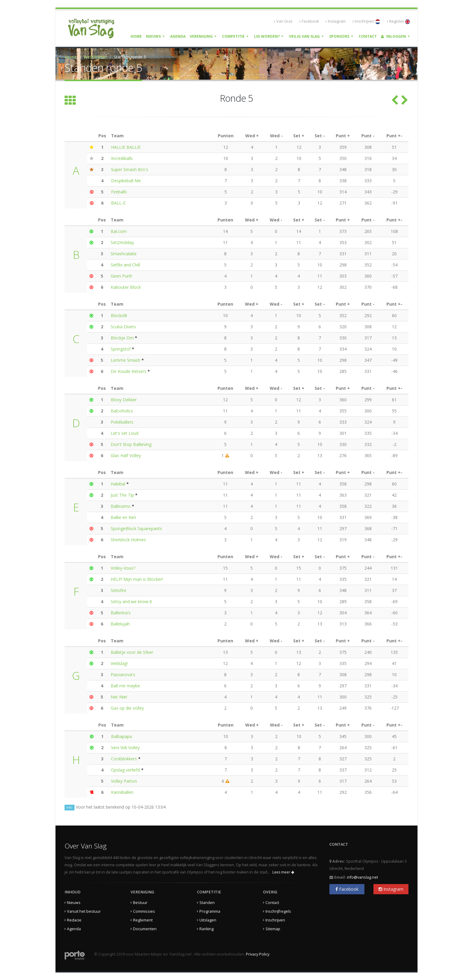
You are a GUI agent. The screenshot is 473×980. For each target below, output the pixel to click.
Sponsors (339, 36)
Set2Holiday (122, 242)
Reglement (143, 920)
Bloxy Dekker (124, 400)
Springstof (121, 349)
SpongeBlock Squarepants (136, 528)
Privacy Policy (258, 954)
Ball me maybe (125, 686)
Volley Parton (124, 781)
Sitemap (273, 929)
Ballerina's (121, 613)
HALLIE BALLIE (126, 147)
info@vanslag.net (362, 877)
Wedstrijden (95, 57)
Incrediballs (122, 158)
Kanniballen (122, 792)
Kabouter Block (126, 287)
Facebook (309, 21)
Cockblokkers (124, 759)
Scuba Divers (123, 327)
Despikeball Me (126, 181)
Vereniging (201, 36)
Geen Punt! (121, 276)
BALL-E (118, 203)
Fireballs (119, 192)
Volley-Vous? (123, 568)
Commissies (144, 911)
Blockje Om (122, 338)
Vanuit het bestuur (84, 911)
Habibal (118, 484)
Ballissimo (121, 506)
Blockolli (119, 315)
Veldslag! (119, 663)
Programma (210, 911)
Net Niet (119, 697)
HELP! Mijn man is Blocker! (137, 579)
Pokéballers (122, 422)
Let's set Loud (125, 433)
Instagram (336, 21)
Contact (368, 36)
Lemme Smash (125, 360)
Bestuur (140, 903)
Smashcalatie (124, 254)
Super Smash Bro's (130, 169)
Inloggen (394, 36)
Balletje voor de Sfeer (132, 652)
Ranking (206, 929)
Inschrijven (366, 21)
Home (136, 36)
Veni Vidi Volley (125, 748)
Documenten (145, 929)
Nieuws (153, 36)
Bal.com (119, 231)
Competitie (233, 36)
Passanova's (123, 675)
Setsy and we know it (131, 601)
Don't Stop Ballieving (131, 444)
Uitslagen (208, 920)
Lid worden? (267, 36)
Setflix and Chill (125, 265)
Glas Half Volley (126, 455)
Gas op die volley (127, 708)
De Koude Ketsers (129, 371)
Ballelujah (120, 624)
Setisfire (119, 590)
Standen (207, 903)
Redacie (74, 920)
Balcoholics (122, 411)
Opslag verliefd (126, 770)
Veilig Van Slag (304, 36)
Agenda (178, 36)
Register (398, 21)
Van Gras (283, 21)
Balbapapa (121, 736)
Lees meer (283, 872)
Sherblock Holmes (128, 540)
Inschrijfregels (278, 911)
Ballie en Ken (123, 517)
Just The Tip (122, 495)
